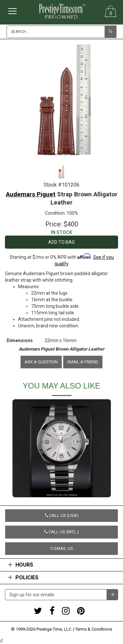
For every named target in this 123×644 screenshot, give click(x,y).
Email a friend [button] (83, 362)
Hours (21, 565)
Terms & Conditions (94, 629)
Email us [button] (62, 548)
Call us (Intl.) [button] (61, 532)
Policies (23, 578)
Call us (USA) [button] (62, 515)
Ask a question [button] (41, 362)
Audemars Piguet (31, 194)
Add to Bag (61, 242)
